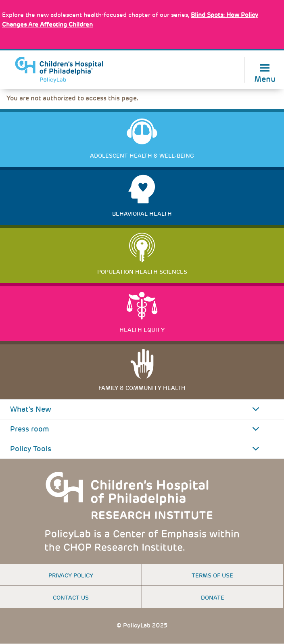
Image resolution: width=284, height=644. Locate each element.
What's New (31, 409)
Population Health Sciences (142, 272)
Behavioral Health (142, 214)
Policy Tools (31, 449)
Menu (265, 78)
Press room (30, 429)
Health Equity (142, 330)
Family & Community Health (142, 388)
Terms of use (212, 575)
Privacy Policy (71, 575)
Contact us (71, 598)
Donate (213, 598)
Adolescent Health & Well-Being (142, 156)
